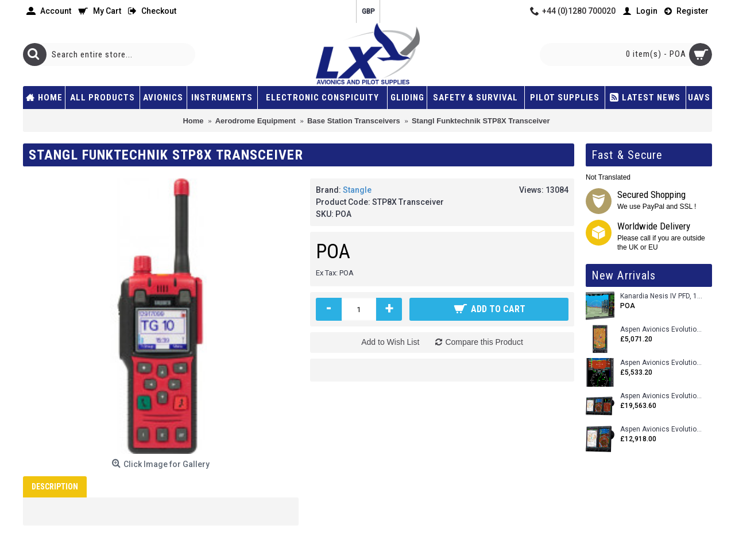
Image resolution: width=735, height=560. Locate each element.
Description (55, 487)
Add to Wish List (390, 342)
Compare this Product (484, 342)
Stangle (357, 190)
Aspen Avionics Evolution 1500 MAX (662, 429)
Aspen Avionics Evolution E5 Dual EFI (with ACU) (662, 363)
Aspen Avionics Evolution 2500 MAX (662, 396)
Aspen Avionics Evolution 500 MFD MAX (662, 330)
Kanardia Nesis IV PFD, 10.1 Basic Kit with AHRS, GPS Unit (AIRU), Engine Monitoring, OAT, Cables (662, 296)
